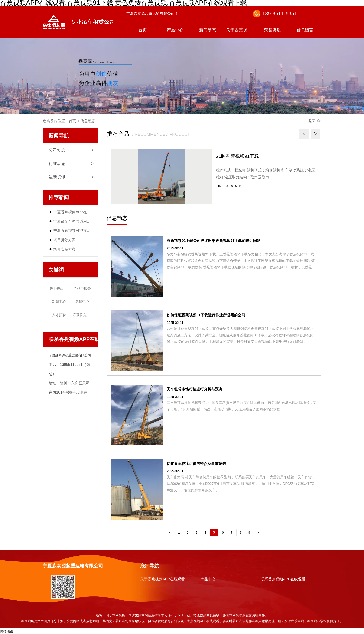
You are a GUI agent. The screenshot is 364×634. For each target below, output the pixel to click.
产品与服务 (82, 288)
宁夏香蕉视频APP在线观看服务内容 (73, 231)
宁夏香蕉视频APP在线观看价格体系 (73, 212)
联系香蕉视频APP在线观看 (83, 315)
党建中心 (82, 302)
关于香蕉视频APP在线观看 (241, 30)
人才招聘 (59, 315)
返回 (312, 121)
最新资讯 (57, 177)
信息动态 (117, 218)
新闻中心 (59, 302)
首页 (143, 30)
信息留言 (305, 30)
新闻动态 (208, 30)
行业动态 (57, 164)
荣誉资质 (273, 30)
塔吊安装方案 (65, 249)
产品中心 (175, 30)
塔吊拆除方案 (65, 240)
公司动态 (57, 150)
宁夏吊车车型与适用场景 (73, 221)
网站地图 (6, 631)
